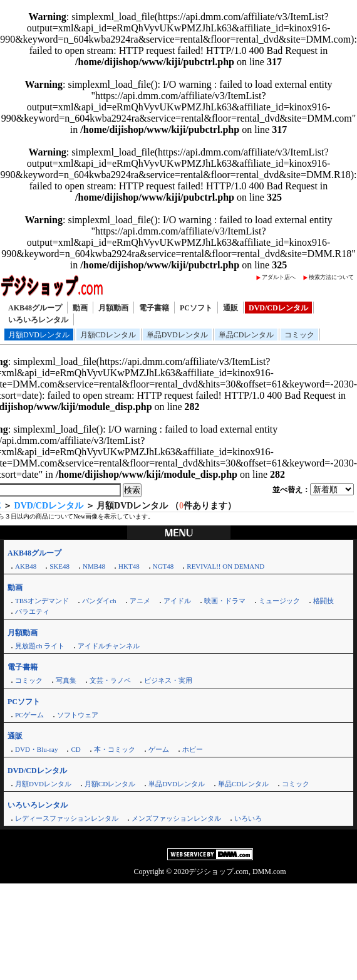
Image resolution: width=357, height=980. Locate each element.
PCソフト (196, 308)
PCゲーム (29, 715)
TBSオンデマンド (42, 601)
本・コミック (115, 749)
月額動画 (113, 308)
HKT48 (129, 566)
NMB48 (94, 566)
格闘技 (323, 601)
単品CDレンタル (246, 335)
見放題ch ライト (40, 646)
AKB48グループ (35, 308)
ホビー (193, 749)
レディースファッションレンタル (67, 818)
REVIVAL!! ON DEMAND (225, 566)
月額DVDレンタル (39, 335)
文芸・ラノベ (110, 680)
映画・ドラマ (225, 601)
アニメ (140, 601)
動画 (80, 308)
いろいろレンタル (38, 320)
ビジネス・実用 (168, 680)
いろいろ (248, 818)
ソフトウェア (78, 715)
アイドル (177, 601)
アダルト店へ (279, 277)
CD (75, 749)
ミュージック (279, 601)
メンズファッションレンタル (176, 818)
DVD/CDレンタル (278, 308)
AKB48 (26, 566)
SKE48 (59, 566)
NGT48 (163, 566)
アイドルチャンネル (109, 646)
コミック (299, 335)
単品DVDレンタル (177, 335)
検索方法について (331, 277)
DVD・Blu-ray (36, 749)
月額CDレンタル (108, 335)
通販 (230, 308)
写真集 (66, 680)
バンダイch (99, 601)
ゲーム (159, 749)
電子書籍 (154, 308)
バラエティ (32, 611)
